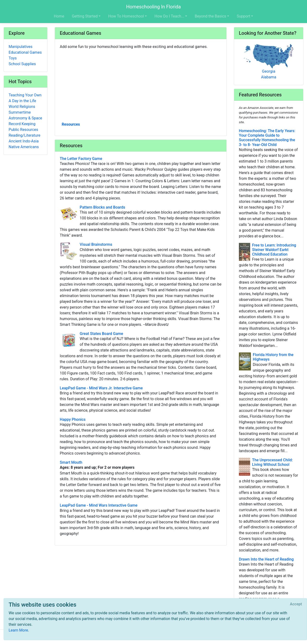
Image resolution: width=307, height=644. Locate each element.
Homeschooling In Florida (153, 7)
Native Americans (24, 147)
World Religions (22, 107)
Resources (71, 124)
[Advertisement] (141, 85)
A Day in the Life (22, 101)
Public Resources (23, 130)
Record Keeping (22, 124)
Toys (13, 58)
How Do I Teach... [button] (169, 16)
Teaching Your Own (25, 95)
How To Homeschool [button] (126, 16)
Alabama (269, 77)
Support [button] (243, 16)
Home (59, 16)
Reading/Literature (24, 135)
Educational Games (25, 52)
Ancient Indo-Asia (24, 141)
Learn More (18, 630)
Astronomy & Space (25, 118)
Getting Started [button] (85, 16)
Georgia (269, 71)
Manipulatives (21, 47)
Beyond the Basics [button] (210, 16)
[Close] (296, 604)
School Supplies (22, 64)
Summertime (20, 112)
